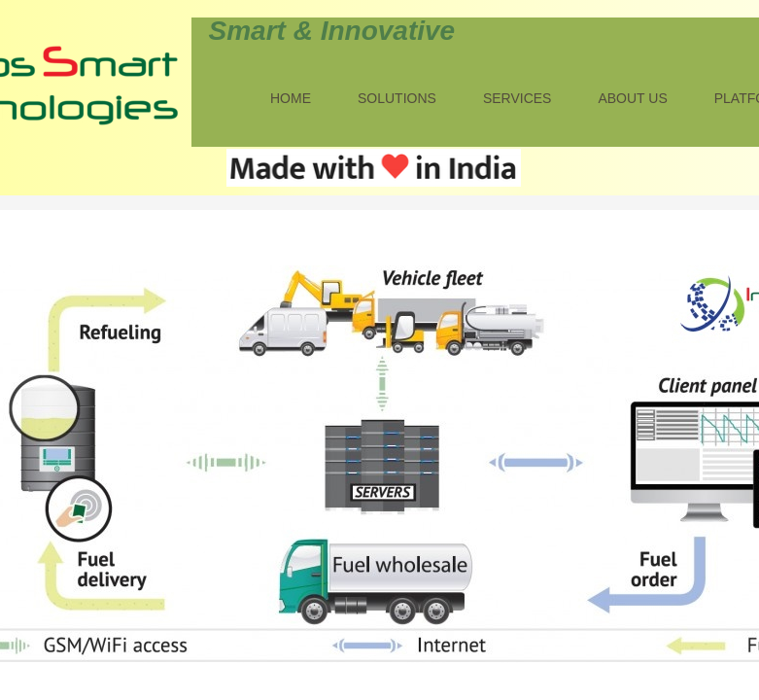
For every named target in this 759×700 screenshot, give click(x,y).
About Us (632, 98)
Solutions (397, 98)
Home (291, 98)
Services (517, 98)
